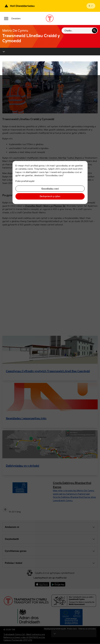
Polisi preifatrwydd (25, 181)
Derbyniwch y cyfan (50, 196)
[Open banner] (91, 6)
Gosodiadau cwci (50, 189)
